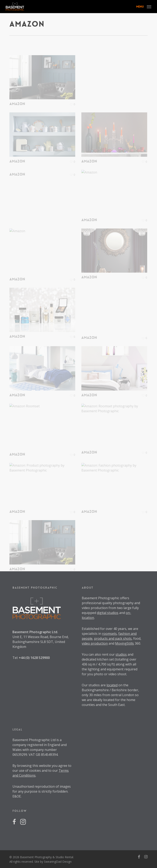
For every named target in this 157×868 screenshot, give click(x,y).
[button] (144, 6)
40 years (120, 629)
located (112, 685)
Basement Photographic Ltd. (35, 632)
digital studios (108, 613)
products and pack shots (113, 638)
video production (95, 643)
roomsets (109, 634)
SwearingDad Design (58, 862)
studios (121, 654)
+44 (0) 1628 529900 (34, 658)
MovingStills (124, 643)
